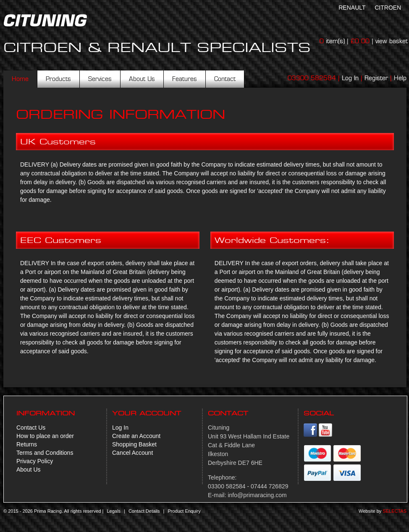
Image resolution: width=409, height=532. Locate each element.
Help (400, 78)
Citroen (388, 8)
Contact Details (144, 511)
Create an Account (136, 436)
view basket (392, 41)
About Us (142, 79)
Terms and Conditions (45, 453)
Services (100, 79)
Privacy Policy (35, 461)
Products (58, 79)
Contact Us (31, 428)
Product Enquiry (184, 511)
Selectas (395, 511)
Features (185, 79)
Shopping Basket (134, 444)
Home (20, 79)
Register (376, 78)
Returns (27, 444)
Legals (113, 511)
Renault (352, 8)
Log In (350, 78)
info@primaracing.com (257, 495)
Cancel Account (132, 453)
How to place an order (45, 436)
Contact (225, 79)
